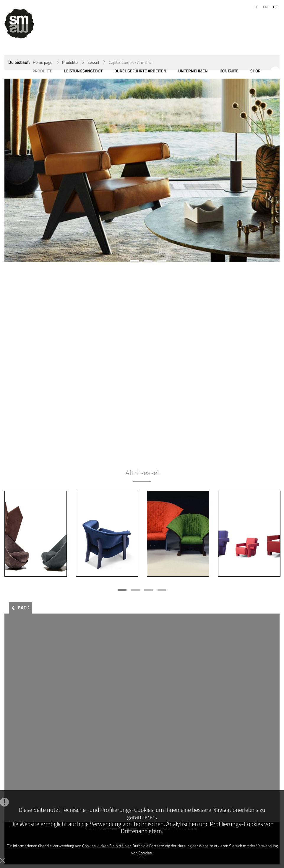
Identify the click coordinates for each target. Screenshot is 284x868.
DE (275, 7)
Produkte (70, 62)
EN (265, 7)
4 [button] (162, 590)
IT (256, 7)
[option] (142, 170)
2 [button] (148, 261)
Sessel (93, 62)
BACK (23, 608)
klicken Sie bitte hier (114, 846)
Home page (43, 62)
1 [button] (135, 261)
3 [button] (161, 261)
